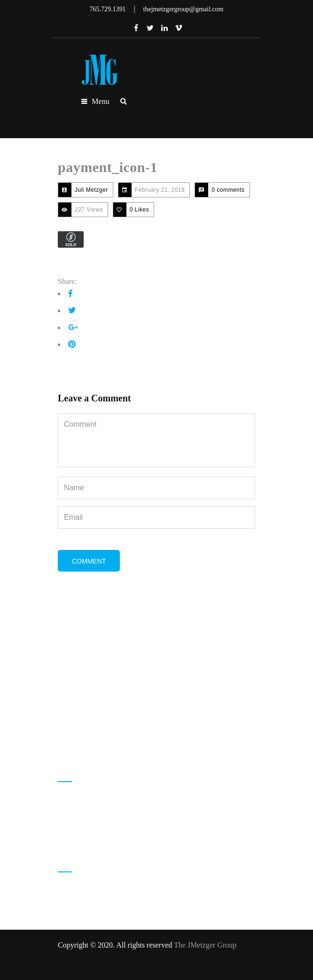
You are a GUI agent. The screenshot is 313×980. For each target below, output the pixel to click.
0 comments (228, 190)
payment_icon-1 (108, 167)
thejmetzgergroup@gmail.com (118, 833)
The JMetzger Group (205, 945)
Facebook (136, 28)
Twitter (150, 28)
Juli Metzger (91, 190)
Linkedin (164, 28)
